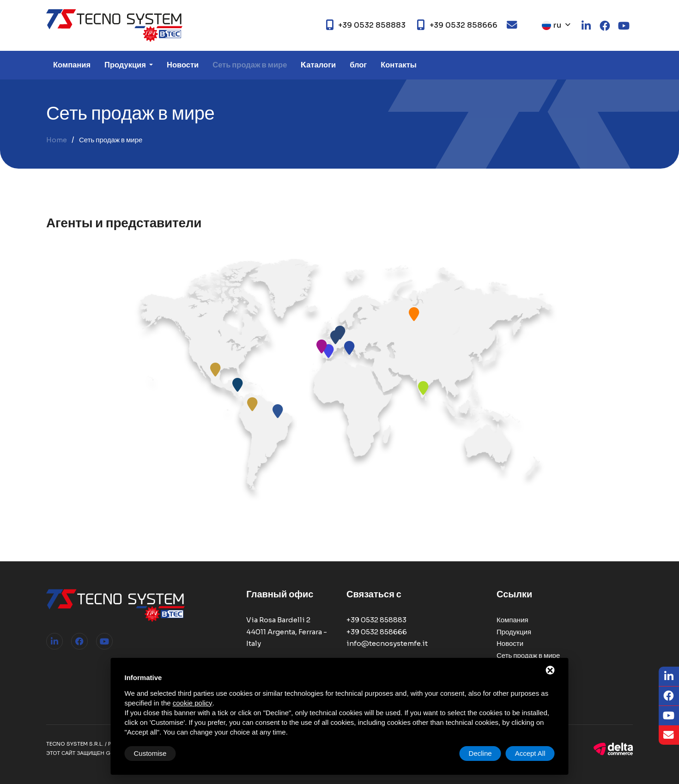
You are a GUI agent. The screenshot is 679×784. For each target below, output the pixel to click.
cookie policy (193, 703)
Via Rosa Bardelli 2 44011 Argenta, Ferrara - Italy (287, 632)
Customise (150, 753)
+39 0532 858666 (377, 632)
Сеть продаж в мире (250, 65)
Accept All (530, 753)
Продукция (126, 65)
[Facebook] (669, 696)
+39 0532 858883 (376, 620)
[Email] (669, 735)
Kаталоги (318, 65)
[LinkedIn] (669, 677)
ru (552, 25)
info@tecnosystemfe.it (387, 643)
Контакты (399, 65)
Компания (72, 65)
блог (358, 65)
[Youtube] (669, 716)
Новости (183, 65)
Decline (480, 753)
